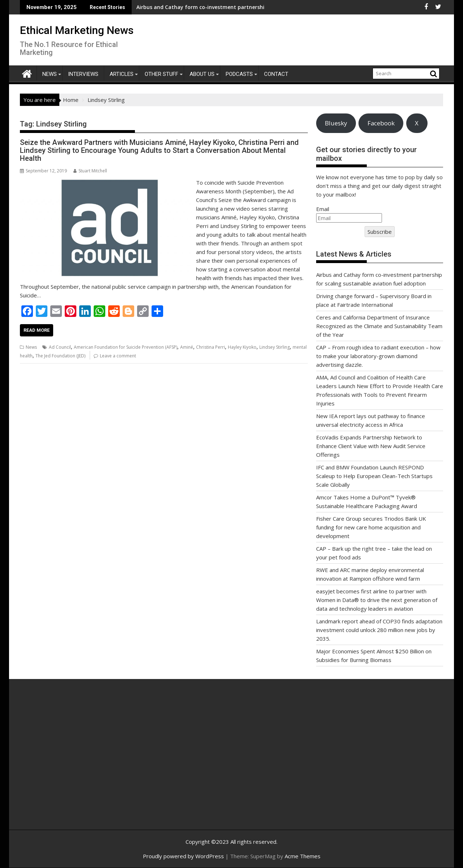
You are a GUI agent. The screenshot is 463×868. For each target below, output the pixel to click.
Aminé (187, 347)
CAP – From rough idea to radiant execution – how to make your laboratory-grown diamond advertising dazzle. (378, 356)
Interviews (83, 74)
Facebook (381, 123)
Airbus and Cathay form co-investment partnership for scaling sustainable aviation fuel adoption (219, 7)
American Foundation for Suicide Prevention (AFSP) (126, 347)
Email (323, 209)
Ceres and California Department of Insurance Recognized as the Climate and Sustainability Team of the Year (379, 326)
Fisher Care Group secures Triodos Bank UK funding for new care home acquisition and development (371, 527)
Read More (37, 330)
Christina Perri (211, 347)
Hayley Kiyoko (242, 347)
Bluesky (336, 123)
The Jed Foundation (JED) (60, 356)
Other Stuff (162, 74)
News (50, 74)
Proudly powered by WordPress (183, 856)
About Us (202, 74)
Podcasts (239, 74)
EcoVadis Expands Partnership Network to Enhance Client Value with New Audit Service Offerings (371, 446)
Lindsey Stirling (275, 347)
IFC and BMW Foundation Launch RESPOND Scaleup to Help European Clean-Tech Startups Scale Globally (374, 476)
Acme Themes (303, 856)
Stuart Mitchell (90, 171)
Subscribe (380, 232)
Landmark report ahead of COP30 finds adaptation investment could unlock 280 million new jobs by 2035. (379, 630)
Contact (276, 74)
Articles (122, 74)
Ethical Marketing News (77, 30)
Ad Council (60, 347)
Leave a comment (118, 356)
